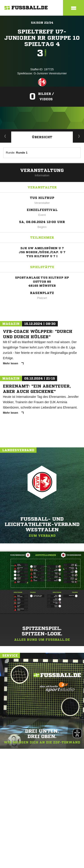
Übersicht (42, 137)
